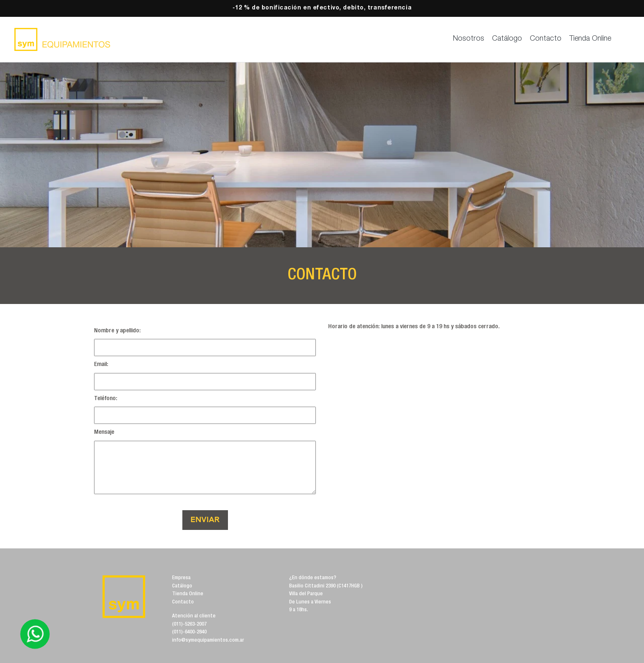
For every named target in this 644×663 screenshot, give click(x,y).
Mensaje (104, 432)
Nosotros (469, 39)
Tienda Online (590, 39)
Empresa (181, 578)
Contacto (546, 39)
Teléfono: (106, 399)
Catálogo (507, 39)
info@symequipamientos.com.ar (208, 641)
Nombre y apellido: (117, 331)
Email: (101, 365)
